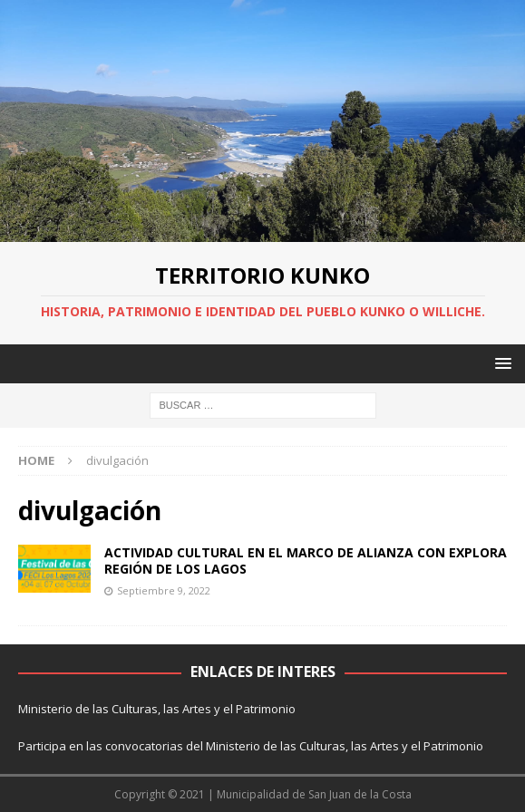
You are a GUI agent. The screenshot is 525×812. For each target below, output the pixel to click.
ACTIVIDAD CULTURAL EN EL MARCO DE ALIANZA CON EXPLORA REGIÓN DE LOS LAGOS (306, 561)
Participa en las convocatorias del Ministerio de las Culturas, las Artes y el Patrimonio (251, 746)
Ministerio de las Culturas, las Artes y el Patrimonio (157, 709)
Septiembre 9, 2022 (164, 590)
